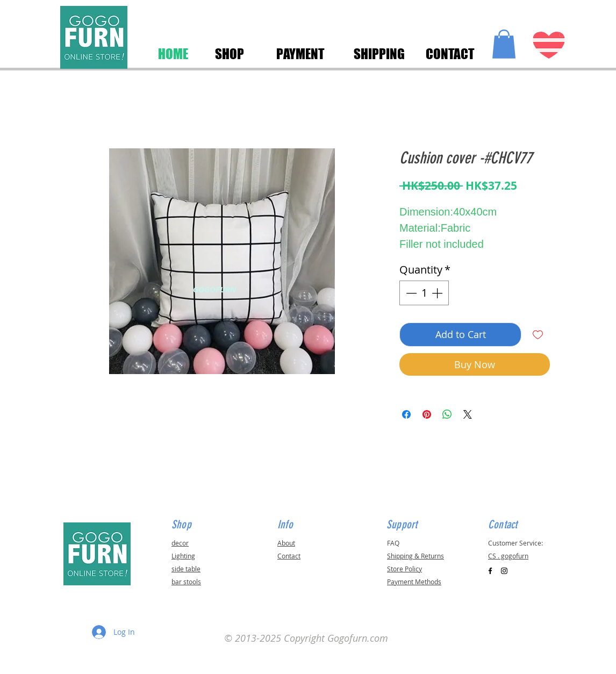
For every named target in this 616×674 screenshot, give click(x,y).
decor (180, 543)
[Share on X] (468, 414)
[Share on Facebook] (406, 414)
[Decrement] (410, 293)
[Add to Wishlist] (538, 335)
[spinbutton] (424, 293)
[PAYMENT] (300, 54)
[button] (504, 44)
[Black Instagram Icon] (504, 571)
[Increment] (438, 293)
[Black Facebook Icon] (490, 571)
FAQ (393, 543)
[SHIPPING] (379, 54)
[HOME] (173, 54)
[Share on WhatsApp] (447, 414)
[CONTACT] (450, 54)
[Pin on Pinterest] (427, 414)
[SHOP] (229, 54)
